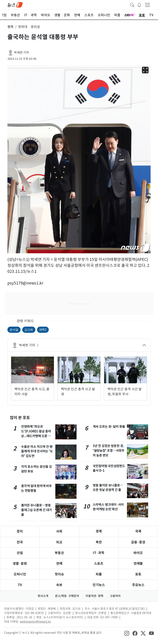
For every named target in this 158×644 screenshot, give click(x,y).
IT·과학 (99, 553)
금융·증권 (138, 542)
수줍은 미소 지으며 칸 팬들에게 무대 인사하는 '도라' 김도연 (37, 451)
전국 (20, 542)
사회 (59, 531)
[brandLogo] (15, 5)
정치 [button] (10, 27)
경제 (99, 531)
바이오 (138, 553)
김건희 (29, 330)
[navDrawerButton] (148, 5)
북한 (99, 542)
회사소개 (43, 596)
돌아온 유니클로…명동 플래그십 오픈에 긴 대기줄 (37, 510)
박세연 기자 (21, 52)
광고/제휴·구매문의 (67, 596)
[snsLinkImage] (127, 633)
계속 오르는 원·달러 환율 (109, 427)
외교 (59, 542)
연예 (59, 564)
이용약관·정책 (94, 596)
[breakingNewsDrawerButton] (139, 5)
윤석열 (14, 330)
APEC (43, 330)
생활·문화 (20, 564)
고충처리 (115, 596)
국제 (138, 531)
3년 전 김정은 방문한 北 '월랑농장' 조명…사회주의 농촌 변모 (109, 451)
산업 (20, 553)
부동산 (59, 553)
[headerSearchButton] (132, 5)
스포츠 (99, 564)
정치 (20, 531)
